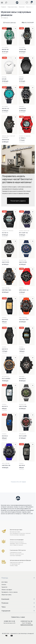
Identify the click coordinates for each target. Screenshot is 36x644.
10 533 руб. (5, 235)
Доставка (4, 582)
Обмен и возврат (7, 590)
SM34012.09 (5, 140)
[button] (2, 3)
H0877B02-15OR (24, 320)
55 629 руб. (22, 52)
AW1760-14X (6, 108)
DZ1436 (4, 79)
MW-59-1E (5, 349)
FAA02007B (22, 108)
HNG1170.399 (23, 262)
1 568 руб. (22, 351)
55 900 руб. (22, 381)
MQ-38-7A (5, 406)
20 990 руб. (5, 264)
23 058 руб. (5, 111)
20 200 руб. (23, 322)
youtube (13, 635)
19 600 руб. (5, 468)
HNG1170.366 (23, 406)
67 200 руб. (22, 438)
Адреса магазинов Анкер (27, 625)
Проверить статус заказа (10, 592)
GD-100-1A (5, 233)
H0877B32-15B (6, 465)
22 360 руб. (22, 111)
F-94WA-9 (22, 349)
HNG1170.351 (6, 262)
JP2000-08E (23, 49)
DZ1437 (21, 79)
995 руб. (4, 322)
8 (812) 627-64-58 (27, 621)
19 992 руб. (5, 81)
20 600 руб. (5, 292)
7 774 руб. (22, 140)
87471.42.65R (23, 436)
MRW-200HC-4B (24, 290)
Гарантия (4, 587)
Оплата (4, 585)
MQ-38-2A (5, 436)
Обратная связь (7, 595)
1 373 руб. (5, 351)
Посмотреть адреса (18, 201)
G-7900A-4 (22, 138)
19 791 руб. (22, 81)
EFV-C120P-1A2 (23, 233)
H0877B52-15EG (7, 290)
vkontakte (7, 635)
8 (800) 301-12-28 (9, 621)
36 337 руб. (5, 52)
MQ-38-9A (5, 320)
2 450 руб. (22, 292)
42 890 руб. (5, 142)
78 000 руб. (5, 381)
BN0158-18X (5, 49)
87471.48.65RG (6, 379)
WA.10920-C (22, 379)
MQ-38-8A (22, 465)
